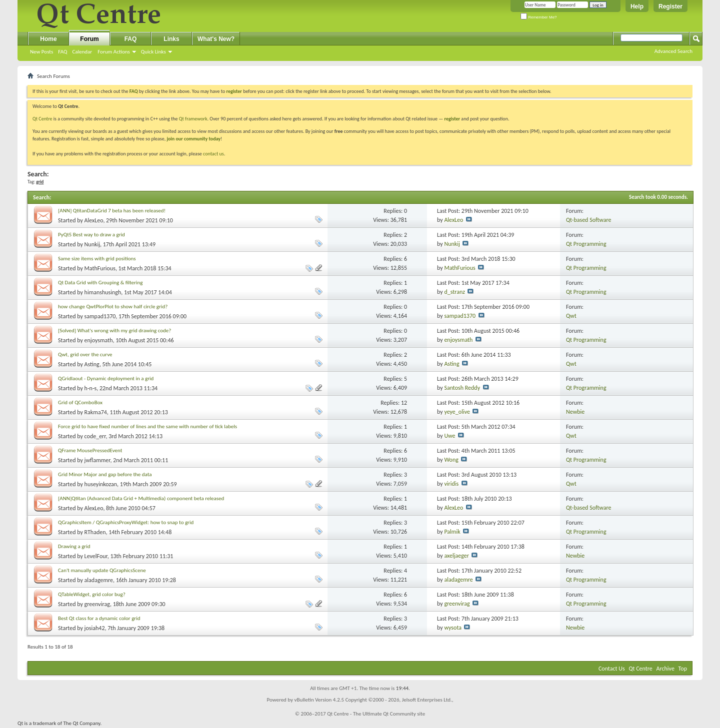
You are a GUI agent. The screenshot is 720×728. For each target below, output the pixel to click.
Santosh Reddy (462, 388)
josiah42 (95, 628)
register (452, 119)
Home (48, 39)
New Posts (41, 52)
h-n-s (91, 388)
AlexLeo (94, 220)
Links (171, 39)
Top (683, 669)
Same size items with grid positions (97, 259)
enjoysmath (99, 340)
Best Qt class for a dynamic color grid (99, 618)
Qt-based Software (589, 220)
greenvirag (97, 604)
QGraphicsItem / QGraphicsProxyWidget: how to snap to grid (126, 522)
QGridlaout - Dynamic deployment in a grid (106, 378)
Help (637, 6)
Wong (451, 460)
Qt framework (193, 119)
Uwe (449, 436)
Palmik (452, 532)
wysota (453, 628)
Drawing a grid (74, 546)
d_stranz (454, 292)
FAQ (62, 52)
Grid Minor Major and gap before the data (105, 474)
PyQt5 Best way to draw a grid (91, 235)
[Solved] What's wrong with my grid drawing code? (114, 331)
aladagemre (99, 580)
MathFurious (100, 268)
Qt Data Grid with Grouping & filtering (100, 283)
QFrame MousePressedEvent (90, 450)
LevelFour (96, 556)
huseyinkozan (101, 484)
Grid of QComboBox (80, 402)
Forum (89, 39)
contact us (213, 154)
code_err (95, 436)
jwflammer (97, 460)
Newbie (575, 412)
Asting (92, 364)
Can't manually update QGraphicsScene (102, 570)
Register (670, 6)
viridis (451, 484)
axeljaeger (456, 556)
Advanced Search (673, 51)
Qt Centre (42, 119)
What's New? (216, 39)
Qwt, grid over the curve (85, 355)
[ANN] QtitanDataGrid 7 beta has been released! (112, 211)
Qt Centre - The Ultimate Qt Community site (376, 714)
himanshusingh (103, 292)
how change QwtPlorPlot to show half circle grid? (113, 307)
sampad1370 (100, 316)
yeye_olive (457, 412)
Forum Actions (114, 52)
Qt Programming (586, 244)
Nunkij (92, 244)
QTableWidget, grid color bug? (92, 594)
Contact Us (612, 669)
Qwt (571, 316)
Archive (665, 669)
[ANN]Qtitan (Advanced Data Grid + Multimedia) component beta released (141, 498)
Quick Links (153, 52)
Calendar (82, 52)
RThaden (95, 532)
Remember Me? (539, 17)
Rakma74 (96, 412)
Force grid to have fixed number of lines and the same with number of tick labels (147, 426)
